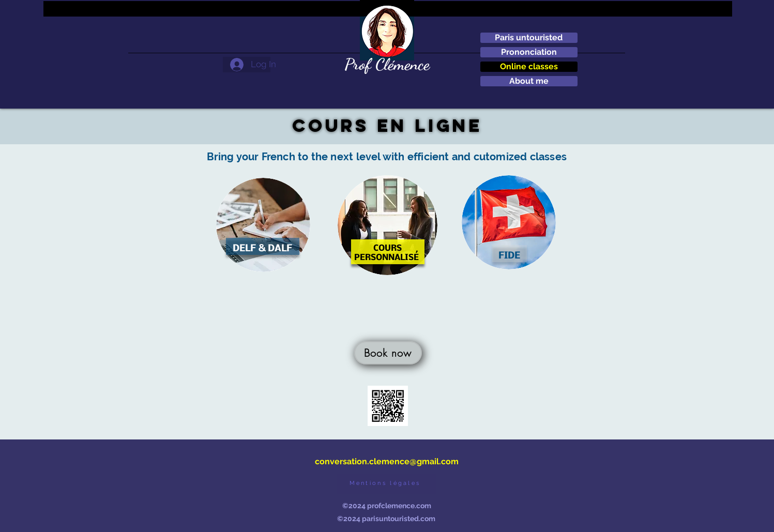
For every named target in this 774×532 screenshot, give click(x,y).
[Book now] (388, 353)
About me (529, 81)
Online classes (529, 66)
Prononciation (529, 52)
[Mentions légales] (386, 484)
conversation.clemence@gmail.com (387, 461)
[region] (263, 230)
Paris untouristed (529, 37)
